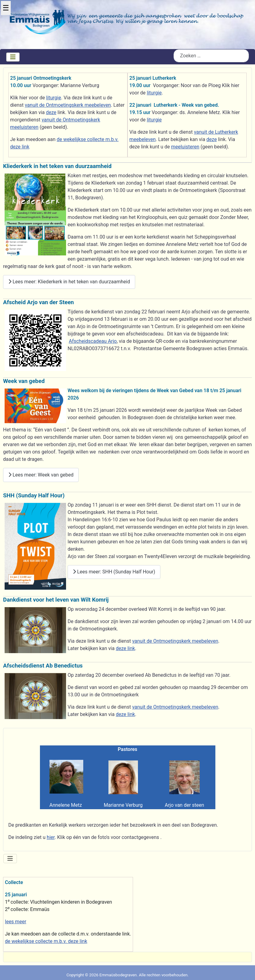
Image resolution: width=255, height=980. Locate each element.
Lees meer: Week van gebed (41, 475)
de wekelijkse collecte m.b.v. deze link (46, 941)
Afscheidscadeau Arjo (93, 341)
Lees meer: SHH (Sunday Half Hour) (114, 572)
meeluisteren (185, 147)
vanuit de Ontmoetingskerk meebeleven (68, 105)
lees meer (16, 922)
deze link (126, 648)
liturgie (53, 98)
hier (51, 837)
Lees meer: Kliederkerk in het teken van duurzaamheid (69, 282)
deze (51, 112)
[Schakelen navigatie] (13, 57)
